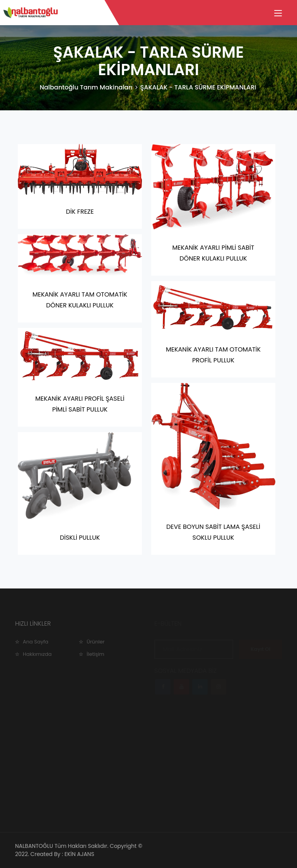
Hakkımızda (37, 654)
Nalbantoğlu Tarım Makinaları (86, 87)
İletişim (96, 654)
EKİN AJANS (79, 854)
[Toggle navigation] (278, 14)
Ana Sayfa (36, 642)
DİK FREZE (80, 212)
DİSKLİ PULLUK (80, 538)
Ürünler (96, 642)
